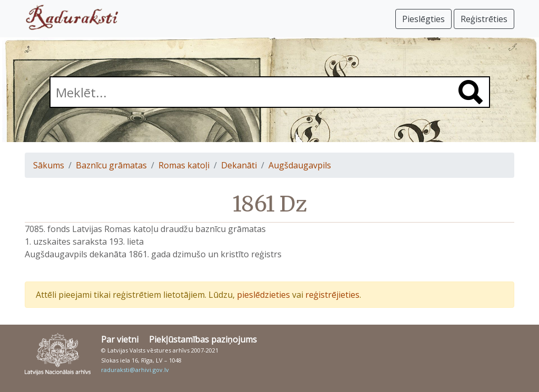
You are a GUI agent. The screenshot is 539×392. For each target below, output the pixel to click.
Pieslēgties (423, 19)
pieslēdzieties (263, 295)
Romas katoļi (184, 165)
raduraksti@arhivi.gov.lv (135, 370)
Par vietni (120, 339)
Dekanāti (239, 165)
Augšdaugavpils (300, 165)
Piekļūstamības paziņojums (203, 339)
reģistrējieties (332, 295)
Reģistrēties (484, 19)
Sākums (49, 165)
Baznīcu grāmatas (111, 165)
